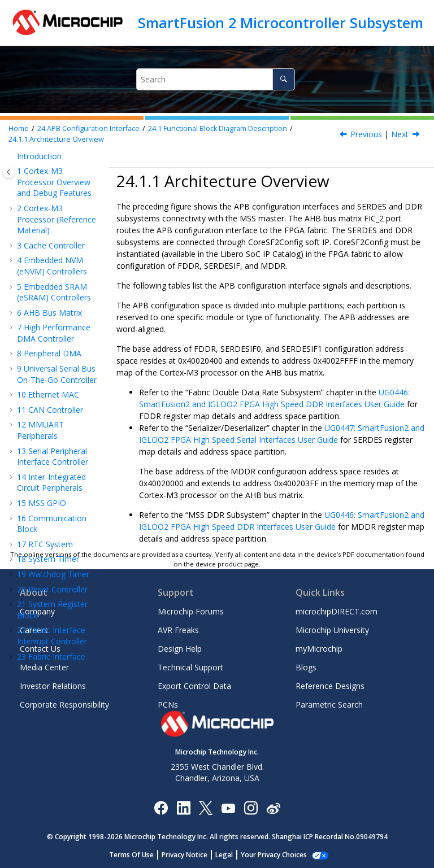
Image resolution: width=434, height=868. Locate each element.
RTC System (45, 170)
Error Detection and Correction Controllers (59, 481)
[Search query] (215, 79)
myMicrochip (319, 649)
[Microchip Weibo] (273, 807)
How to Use (55, 461)
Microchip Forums (191, 611)
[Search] (283, 79)
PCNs (168, 705)
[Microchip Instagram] (251, 807)
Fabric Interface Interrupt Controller (52, 261)
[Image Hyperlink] (228, 807)
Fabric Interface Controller (51, 288)
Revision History (52, 502)
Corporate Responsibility (64, 705)
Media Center (44, 667)
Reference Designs (330, 686)
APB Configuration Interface (88, 128)
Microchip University (332, 630)
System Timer (48, 184)
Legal (230, 855)
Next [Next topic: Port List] (400, 134)
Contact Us (40, 649)
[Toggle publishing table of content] (9, 172)
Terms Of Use (138, 855)
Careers (34, 630)
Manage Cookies (274, 855)
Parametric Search (329, 705)
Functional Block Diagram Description (218, 128)
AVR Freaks (178, 630)
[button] (12, 185)
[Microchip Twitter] (206, 807)
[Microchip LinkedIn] (183, 807)
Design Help (180, 649)
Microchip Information (58, 542)
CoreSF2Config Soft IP (60, 434)
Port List (60, 408)
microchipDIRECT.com (337, 611)
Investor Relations (53, 686)
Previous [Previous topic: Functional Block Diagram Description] (366, 134)
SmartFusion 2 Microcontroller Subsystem (281, 23)
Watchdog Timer (53, 200)
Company (37, 611)
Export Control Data (194, 686)
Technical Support (190, 667)
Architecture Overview (56, 139)
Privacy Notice (191, 855)
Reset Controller (52, 215)
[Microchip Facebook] (161, 807)
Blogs (306, 667)
